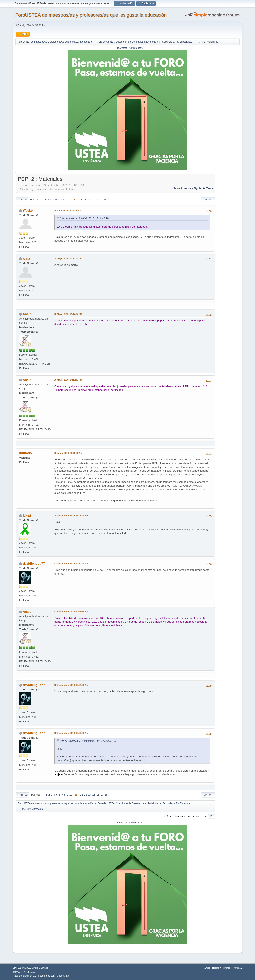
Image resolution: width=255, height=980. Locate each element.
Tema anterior (182, 188)
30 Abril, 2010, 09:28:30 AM (68, 210)
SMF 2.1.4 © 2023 (22, 968)
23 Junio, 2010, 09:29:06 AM (68, 453)
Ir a (165, 816)
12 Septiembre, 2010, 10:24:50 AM (71, 563)
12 (81, 199)
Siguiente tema (203, 188)
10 (70, 199)
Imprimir (208, 200)
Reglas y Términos (221, 968)
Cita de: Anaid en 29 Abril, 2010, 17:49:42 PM (84, 218)
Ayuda (207, 968)
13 (85, 199)
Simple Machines (40, 968)
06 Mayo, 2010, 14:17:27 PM (68, 314)
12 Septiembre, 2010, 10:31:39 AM (71, 685)
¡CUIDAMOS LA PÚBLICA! (127, 48)
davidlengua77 (34, 564)
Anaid (27, 314)
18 (105, 199)
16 (97, 199)
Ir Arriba (22, 795)
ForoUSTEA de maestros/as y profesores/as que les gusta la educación (91, 15)
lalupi (27, 516)
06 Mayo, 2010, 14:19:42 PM (68, 380)
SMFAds (16, 972)
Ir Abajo (22, 200)
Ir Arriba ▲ (237, 968)
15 (93, 199)
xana (26, 259)
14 (89, 199)
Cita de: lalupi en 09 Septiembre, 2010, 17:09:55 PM (88, 741)
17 (101, 199)
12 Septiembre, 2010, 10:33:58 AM (71, 733)
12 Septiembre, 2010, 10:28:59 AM (71, 612)
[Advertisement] (227, 235)
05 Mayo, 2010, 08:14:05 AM (68, 258)
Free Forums (29, 972)
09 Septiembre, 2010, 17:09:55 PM (71, 515)
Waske (28, 210)
